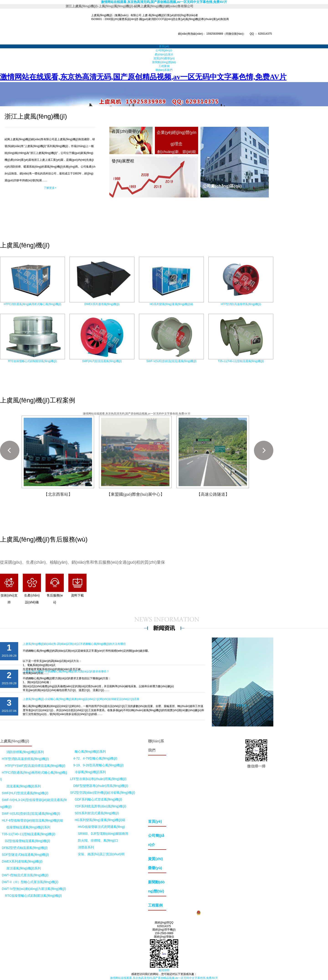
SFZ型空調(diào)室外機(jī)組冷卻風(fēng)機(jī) (103, 793)
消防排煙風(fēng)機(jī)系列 (25, 752)
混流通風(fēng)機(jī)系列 (24, 786)
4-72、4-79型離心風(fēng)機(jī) (95, 758)
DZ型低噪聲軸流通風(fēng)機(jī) (28, 841)
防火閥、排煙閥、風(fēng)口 (98, 840)
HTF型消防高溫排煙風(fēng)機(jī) (241, 304)
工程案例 (164, 66)
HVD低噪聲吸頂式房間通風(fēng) (101, 827)
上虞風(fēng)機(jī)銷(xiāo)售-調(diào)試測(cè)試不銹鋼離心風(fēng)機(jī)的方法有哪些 (74, 644)
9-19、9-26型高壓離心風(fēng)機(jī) (99, 765)
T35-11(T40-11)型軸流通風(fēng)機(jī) (241, 361)
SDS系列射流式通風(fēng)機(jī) (97, 813)
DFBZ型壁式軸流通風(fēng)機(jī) (25, 848)
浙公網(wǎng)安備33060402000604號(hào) (225, 913)
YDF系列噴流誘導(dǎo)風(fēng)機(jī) (100, 806)
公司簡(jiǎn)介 (164, 50)
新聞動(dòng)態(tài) (164, 62)
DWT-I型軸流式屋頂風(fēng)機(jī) (25, 875)
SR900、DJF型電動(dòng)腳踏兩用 (103, 834)
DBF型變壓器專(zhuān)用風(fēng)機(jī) (101, 786)
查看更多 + (243, 705)
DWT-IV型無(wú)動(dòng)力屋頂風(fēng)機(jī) (34, 889)
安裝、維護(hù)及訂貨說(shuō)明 (101, 854)
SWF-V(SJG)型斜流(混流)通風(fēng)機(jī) (171, 361)
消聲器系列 (86, 847)
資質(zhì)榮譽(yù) (164, 58)
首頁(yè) (164, 46)
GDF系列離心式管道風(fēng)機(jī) (98, 799)
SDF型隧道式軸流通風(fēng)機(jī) (25, 855)
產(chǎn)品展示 (164, 54)
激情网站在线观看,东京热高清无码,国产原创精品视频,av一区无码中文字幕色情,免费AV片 (164, 2)
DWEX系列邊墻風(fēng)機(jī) (102, 304)
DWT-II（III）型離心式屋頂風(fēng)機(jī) (30, 882)
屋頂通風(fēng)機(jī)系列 (24, 868)
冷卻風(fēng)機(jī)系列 (90, 772)
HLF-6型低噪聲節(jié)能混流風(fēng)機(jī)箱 (32, 820)
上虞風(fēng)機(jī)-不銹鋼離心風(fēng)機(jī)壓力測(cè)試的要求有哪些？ (66, 671)
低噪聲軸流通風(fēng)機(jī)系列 (28, 827)
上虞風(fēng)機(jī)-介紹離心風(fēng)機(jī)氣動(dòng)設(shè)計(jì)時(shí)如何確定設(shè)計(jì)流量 (81, 699)
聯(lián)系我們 (164, 70)
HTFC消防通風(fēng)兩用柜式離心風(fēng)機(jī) (32, 304)
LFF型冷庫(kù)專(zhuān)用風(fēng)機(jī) (98, 779)
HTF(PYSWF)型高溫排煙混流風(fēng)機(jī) (35, 766)
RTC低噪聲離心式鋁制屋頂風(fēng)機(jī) (33, 361)
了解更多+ (50, 188)
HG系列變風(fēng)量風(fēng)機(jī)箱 (171, 304)
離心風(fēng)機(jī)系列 (90, 752)
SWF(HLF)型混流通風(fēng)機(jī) (102, 361)
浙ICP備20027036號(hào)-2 (176, 913)
